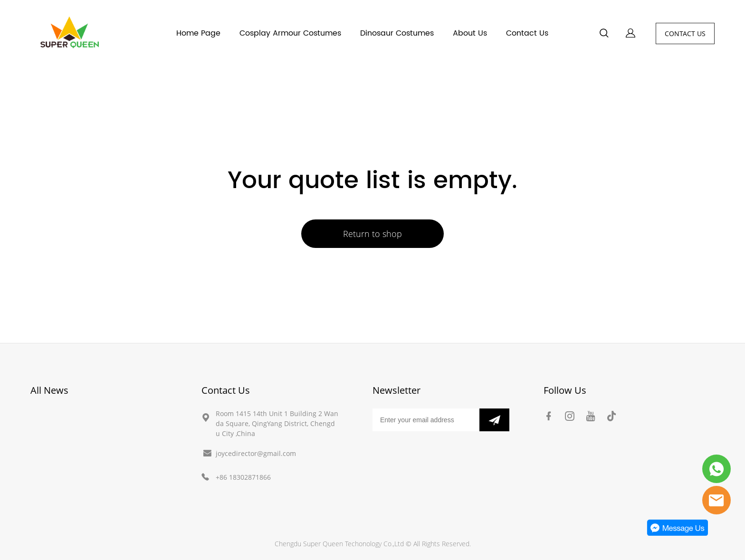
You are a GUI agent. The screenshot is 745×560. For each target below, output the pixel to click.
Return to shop (372, 234)
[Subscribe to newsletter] (494, 420)
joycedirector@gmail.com (256, 453)
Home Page (198, 33)
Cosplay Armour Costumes (290, 33)
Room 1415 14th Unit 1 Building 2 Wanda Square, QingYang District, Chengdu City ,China (277, 423)
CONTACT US (685, 33)
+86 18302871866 (243, 477)
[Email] (426, 420)
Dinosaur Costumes (397, 33)
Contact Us (527, 33)
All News (49, 390)
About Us (470, 33)
